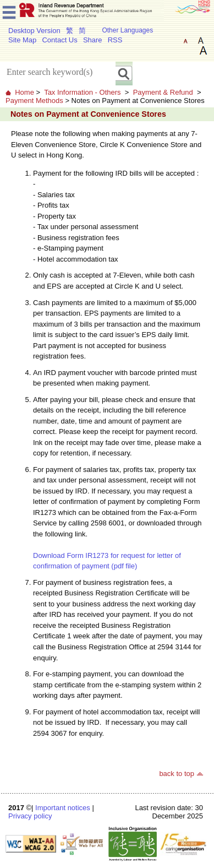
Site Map (22, 40)
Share (93, 40)
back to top (177, 774)
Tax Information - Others (82, 92)
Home (24, 92)
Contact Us (59, 40)
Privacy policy (30, 816)
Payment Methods (34, 101)
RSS (115, 40)
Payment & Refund (163, 92)
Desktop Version (34, 31)
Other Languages (127, 30)
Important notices (63, 808)
